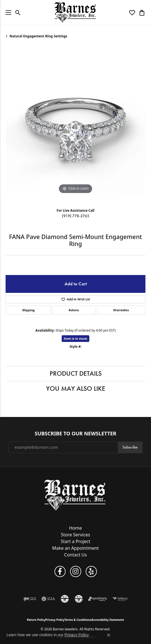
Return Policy (36, 620)
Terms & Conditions (78, 620)
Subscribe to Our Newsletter (75, 434)
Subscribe (130, 447)
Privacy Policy (55, 620)
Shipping (28, 310)
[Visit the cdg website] (79, 599)
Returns (74, 310)
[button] (18, 13)
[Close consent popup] (109, 635)
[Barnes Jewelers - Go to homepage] (75, 495)
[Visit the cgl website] (65, 599)
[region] (75, 125)
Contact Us (75, 555)
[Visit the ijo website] (30, 599)
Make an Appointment (75, 548)
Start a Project (75, 541)
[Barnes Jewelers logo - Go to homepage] (75, 13)
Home (76, 528)
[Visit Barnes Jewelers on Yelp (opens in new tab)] (91, 571)
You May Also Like (76, 389)
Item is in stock (76, 338)
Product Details (76, 373)
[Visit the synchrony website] (98, 599)
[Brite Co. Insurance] (120, 599)
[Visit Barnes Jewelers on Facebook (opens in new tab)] (60, 571)
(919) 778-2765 (76, 216)
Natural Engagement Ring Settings (38, 36)
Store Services (75, 535)
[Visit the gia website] (48, 599)
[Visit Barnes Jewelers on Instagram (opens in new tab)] (76, 571)
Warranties (121, 310)
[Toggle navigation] (7, 13)
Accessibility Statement (108, 620)
